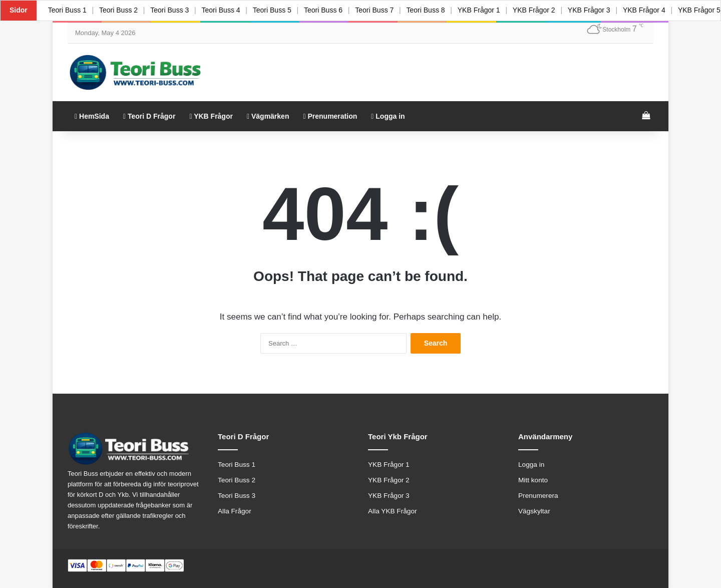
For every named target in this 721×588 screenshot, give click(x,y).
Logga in (388, 116)
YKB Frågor (211, 116)
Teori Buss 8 (435, 10)
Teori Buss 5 (278, 10)
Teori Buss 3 (172, 10)
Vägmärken (268, 116)
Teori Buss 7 (382, 10)
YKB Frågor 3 (602, 10)
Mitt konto (533, 480)
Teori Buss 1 (68, 10)
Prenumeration (330, 116)
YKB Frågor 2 (546, 10)
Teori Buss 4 (225, 10)
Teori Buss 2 (120, 10)
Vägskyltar (534, 511)
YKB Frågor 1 (489, 10)
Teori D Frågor (149, 116)
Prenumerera (538, 496)
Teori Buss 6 (330, 10)
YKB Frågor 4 (658, 10)
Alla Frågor (235, 511)
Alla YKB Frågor (393, 511)
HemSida (92, 116)
